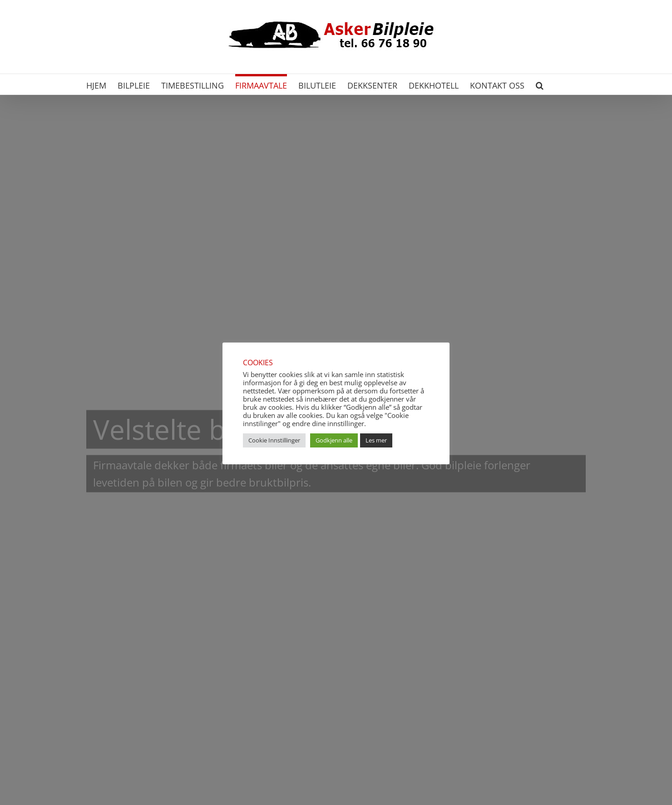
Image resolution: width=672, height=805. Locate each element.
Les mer (376, 440)
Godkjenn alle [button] (334, 440)
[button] (540, 84)
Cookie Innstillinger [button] (274, 440)
